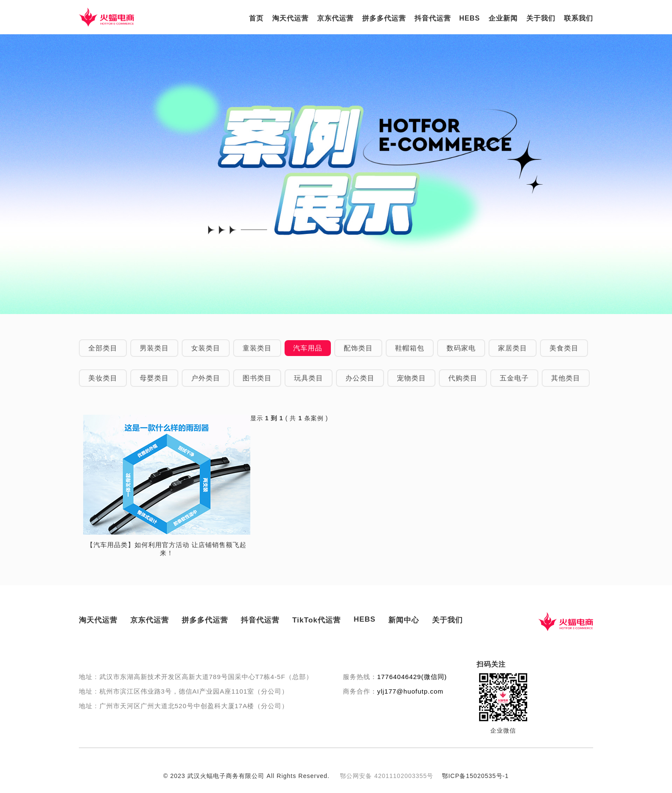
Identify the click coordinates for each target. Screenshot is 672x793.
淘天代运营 (290, 18)
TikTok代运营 (316, 620)
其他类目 (566, 378)
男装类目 (154, 348)
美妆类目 (103, 378)
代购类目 (463, 378)
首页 (256, 18)
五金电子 (514, 378)
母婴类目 (154, 378)
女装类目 (206, 348)
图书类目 (257, 378)
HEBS (470, 18)
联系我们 (579, 18)
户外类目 (206, 378)
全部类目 (103, 348)
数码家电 (461, 348)
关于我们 (541, 18)
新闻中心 (404, 620)
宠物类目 (411, 378)
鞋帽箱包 (410, 348)
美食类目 (564, 348)
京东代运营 (335, 18)
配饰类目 (358, 348)
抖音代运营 (433, 18)
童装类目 (257, 348)
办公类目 (360, 378)
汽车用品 (308, 348)
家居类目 (513, 348)
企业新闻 (503, 18)
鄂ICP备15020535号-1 (475, 776)
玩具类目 (309, 378)
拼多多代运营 (384, 18)
